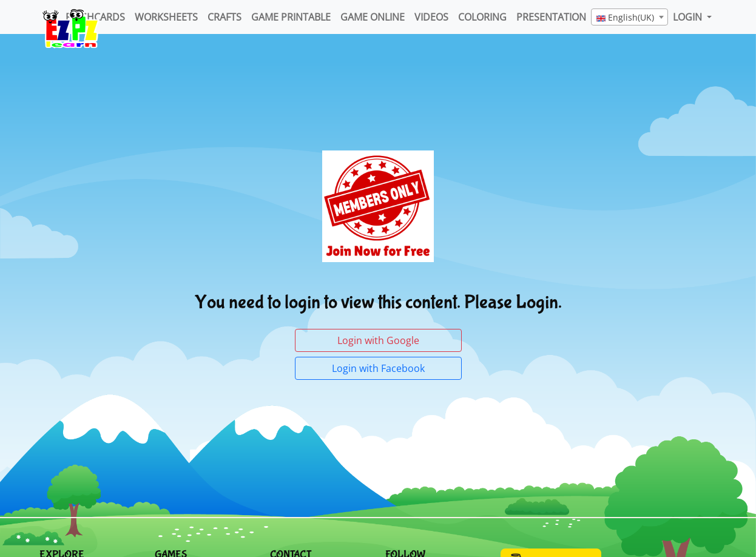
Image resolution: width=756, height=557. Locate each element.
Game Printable (291, 17)
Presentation (551, 17)
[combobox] (629, 17)
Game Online (373, 17)
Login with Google (378, 340)
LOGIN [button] (689, 17)
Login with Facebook (378, 368)
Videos (431, 17)
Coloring (482, 17)
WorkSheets (166, 17)
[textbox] (629, 18)
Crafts (224, 17)
